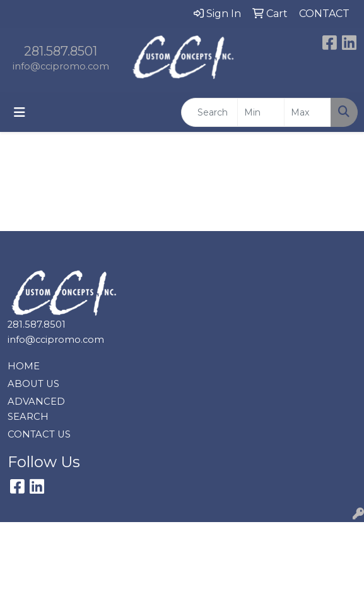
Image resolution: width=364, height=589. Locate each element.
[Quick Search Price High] (308, 112)
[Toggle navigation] (20, 112)
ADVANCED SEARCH (36, 409)
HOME (24, 366)
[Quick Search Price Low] (261, 112)
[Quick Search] (209, 112)
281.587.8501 (61, 51)
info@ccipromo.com (61, 66)
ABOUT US (33, 384)
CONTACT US (39, 434)
